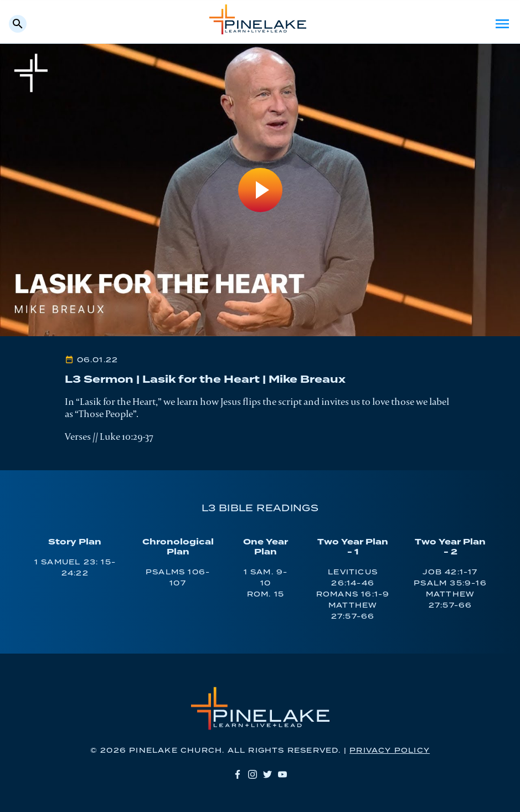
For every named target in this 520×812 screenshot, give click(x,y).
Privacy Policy (390, 751)
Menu (502, 24)
